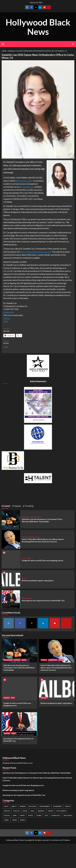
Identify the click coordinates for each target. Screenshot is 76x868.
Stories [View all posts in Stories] (39, 517)
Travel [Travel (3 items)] (6, 820)
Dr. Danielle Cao (27, 187)
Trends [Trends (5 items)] (14, 820)
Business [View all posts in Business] (24, 537)
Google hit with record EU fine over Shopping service (43, 560)
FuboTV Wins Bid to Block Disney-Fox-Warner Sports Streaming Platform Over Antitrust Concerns (56, 668)
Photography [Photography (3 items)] (61, 811)
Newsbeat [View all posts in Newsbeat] (34, 517)
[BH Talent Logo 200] (38, 478)
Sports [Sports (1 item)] (31, 815)
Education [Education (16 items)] (32, 806)
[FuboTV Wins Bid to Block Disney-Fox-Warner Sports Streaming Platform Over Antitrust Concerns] (11, 539)
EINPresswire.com (23, 181)
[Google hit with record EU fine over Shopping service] (19, 689)
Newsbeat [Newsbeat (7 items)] (41, 811)
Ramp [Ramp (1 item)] (15, 815)
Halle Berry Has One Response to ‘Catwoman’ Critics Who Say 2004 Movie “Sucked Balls (19, 668)
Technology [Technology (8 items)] (56, 815)
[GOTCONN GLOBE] (38, 437)
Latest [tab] (7, 506)
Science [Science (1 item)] (22, 815)
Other (6, 321)
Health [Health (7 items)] (68, 806)
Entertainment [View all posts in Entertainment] (26, 517)
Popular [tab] (17, 506)
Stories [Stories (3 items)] (39, 815)
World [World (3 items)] (23, 820)
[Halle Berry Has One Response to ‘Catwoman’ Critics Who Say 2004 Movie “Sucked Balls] (11, 519)
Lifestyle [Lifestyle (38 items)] (7, 811)
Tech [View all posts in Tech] (29, 558)
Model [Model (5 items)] (25, 811)
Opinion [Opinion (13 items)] (50, 811)
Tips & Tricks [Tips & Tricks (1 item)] (68, 815)
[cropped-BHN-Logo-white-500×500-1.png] (38, 366)
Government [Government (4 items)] (58, 806)
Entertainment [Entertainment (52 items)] (45, 806)
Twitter (7, 318)
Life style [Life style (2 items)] (16, 811)
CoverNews (55, 840)
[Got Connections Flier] (38, 405)
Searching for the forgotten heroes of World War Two (43, 601)
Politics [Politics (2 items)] (7, 815)
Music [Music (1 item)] (33, 811)
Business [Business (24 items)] (23, 806)
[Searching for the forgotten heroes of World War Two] (11, 599)
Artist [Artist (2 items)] (6, 806)
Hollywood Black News (38, 27)
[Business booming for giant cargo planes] (11, 579)
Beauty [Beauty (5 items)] (14, 806)
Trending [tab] (29, 506)
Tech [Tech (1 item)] (46, 815)
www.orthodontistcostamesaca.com (36, 252)
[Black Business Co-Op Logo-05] (13, 460)
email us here (9, 312)
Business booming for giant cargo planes (38, 581)
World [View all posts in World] (30, 598)
